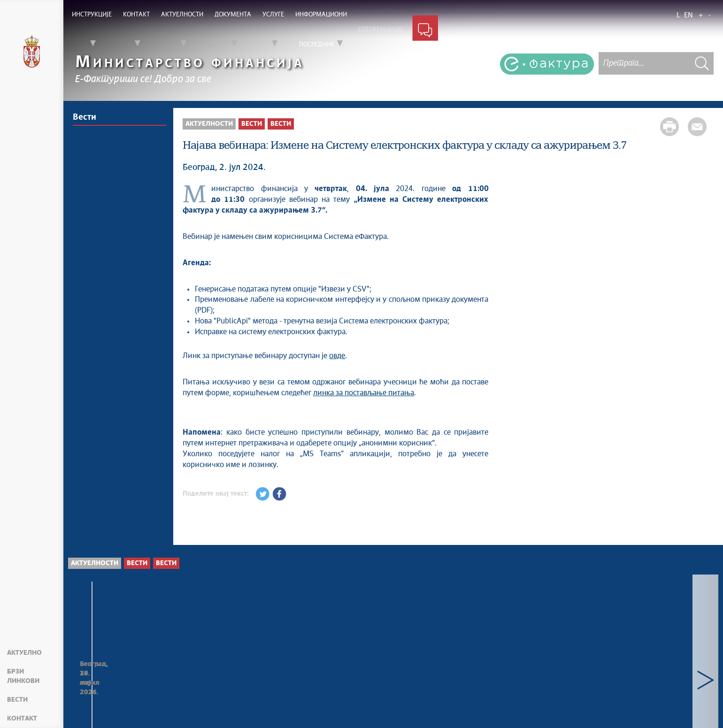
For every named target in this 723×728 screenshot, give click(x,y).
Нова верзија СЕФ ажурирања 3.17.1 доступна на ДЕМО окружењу (509, 690)
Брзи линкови (23, 676)
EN (688, 15)
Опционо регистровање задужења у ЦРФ (128, 685)
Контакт (22, 719)
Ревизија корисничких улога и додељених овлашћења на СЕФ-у (387, 690)
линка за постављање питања (364, 393)
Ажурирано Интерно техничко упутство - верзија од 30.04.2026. (644, 690)
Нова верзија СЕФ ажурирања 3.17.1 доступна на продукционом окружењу (263, 690)
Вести (17, 700)
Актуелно (24, 653)
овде (337, 356)
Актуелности (209, 124)
